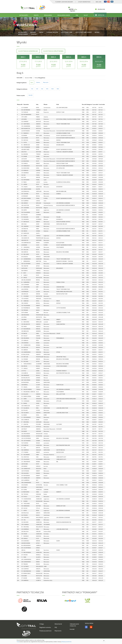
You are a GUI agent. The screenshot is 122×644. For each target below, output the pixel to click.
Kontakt (34, 34)
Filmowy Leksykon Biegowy (64, 2)
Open (32, 82)
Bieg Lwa (99, 2)
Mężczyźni (46, 82)
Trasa (41, 32)
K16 (32, 89)
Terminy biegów (52, 32)
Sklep (86, 15)
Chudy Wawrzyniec (84, 2)
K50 (42, 89)
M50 (58, 89)
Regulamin (48, 15)
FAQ (77, 15)
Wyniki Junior (23, 34)
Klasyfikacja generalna (28, 51)
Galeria (33, 32)
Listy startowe (67, 32)
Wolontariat (58, 624)
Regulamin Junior (64, 15)
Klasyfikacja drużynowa (53, 51)
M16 (47, 89)
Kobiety (38, 82)
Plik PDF (31, 95)
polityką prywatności (66, 642)
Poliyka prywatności (45, 631)
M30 (53, 89)
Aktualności (24, 15)
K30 (37, 89)
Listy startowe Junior (83, 32)
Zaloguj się (100, 9)
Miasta (36, 15)
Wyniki (97, 32)
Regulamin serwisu (45, 627)
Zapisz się (100, 15)
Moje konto (58, 631)
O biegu (42, 624)
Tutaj (18, 642)
